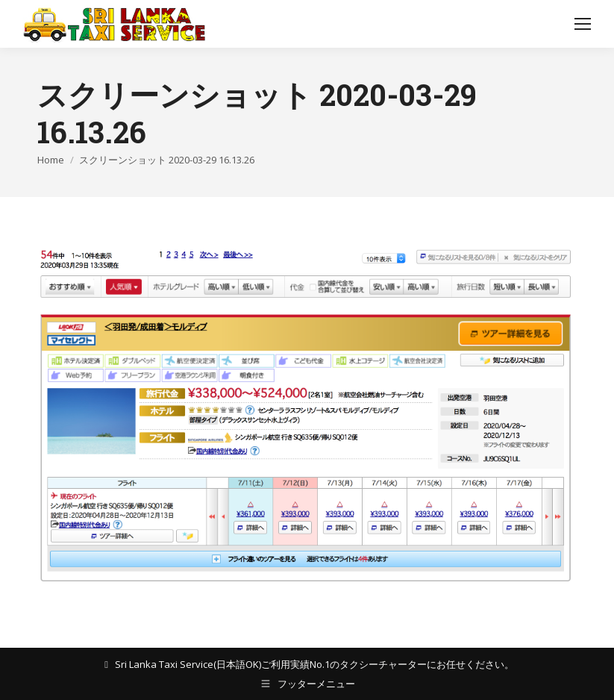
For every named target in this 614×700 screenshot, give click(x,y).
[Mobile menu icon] (583, 24)
